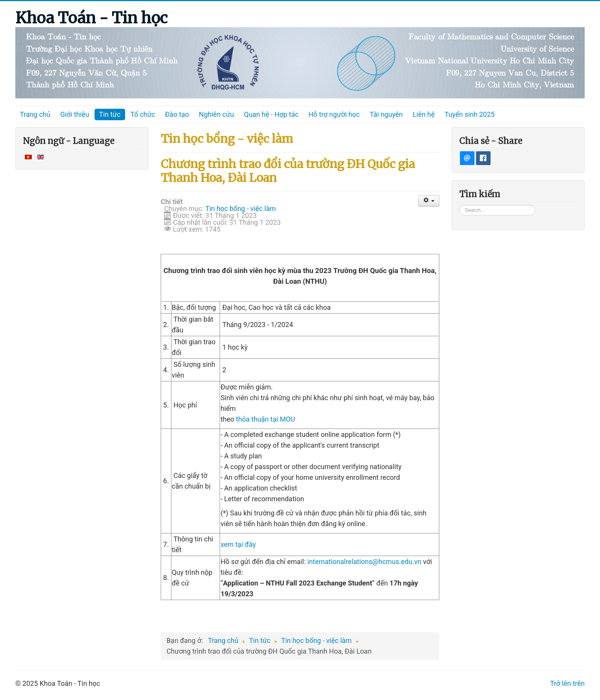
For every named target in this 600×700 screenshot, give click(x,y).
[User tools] (429, 201)
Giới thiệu (74, 114)
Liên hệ (424, 114)
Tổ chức (143, 114)
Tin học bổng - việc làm (240, 209)
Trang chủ (35, 114)
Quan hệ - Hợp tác (271, 114)
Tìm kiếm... (459, 205)
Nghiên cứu (217, 114)
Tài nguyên (386, 114)
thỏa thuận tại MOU (266, 419)
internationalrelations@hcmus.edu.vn (364, 562)
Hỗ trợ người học (334, 114)
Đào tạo (177, 114)
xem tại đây (238, 544)
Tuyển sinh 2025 (470, 114)
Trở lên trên (567, 683)
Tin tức (110, 114)
